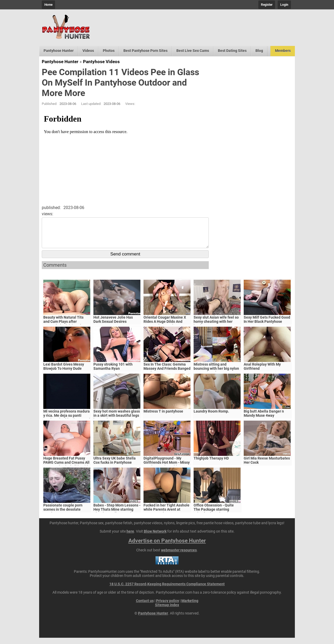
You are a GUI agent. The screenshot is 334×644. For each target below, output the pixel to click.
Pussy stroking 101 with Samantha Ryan (113, 373)
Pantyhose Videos (101, 62)
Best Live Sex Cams (193, 51)
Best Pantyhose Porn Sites (145, 51)
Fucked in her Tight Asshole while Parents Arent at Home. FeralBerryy (166, 516)
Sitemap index (167, 611)
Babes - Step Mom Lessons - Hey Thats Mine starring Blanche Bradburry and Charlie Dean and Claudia (117, 518)
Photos (109, 51)
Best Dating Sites (232, 51)
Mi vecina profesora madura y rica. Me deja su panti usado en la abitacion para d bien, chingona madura (67, 424)
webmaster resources (179, 556)
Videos (88, 51)
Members (283, 51)
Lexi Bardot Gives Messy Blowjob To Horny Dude (64, 373)
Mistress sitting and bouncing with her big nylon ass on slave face (216, 375)
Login (284, 5)
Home (48, 5)
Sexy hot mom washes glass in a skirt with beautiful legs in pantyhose (117, 422)
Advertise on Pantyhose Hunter (167, 547)
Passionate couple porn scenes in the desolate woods (63, 516)
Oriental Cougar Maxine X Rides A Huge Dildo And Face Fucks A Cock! (165, 328)
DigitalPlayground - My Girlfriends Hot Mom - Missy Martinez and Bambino (167, 469)
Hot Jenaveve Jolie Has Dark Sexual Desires (113, 326)
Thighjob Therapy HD (211, 464)
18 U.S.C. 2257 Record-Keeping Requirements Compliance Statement (167, 590)
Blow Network (155, 538)
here (130, 538)
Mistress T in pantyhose (163, 418)
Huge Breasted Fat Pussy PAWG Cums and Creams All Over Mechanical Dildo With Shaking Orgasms (66, 471)
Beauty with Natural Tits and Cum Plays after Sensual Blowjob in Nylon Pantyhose (64, 330)
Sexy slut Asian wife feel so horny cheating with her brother (216, 328)
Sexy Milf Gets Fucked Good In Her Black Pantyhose (267, 326)
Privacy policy (168, 607)
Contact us (145, 607)
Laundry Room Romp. (211, 418)
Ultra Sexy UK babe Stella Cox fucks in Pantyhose (115, 467)
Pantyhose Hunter (59, 51)
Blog (259, 51)
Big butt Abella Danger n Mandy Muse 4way (264, 420)
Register (267, 5)
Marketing (190, 607)
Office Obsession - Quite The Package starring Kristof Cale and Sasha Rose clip (217, 518)
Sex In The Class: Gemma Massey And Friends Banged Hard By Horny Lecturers (167, 375)
